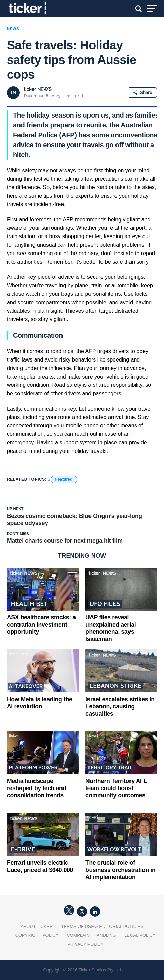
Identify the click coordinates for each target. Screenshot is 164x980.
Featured (64, 479)
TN (13, 93)
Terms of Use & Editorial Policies (102, 926)
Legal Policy (140, 935)
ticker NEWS (38, 89)
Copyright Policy (37, 935)
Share (142, 93)
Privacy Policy (85, 944)
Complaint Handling (91, 935)
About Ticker (37, 926)
